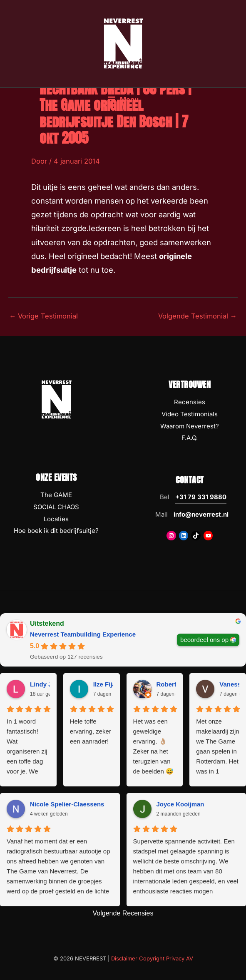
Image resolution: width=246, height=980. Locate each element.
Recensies (190, 402)
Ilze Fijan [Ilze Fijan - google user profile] (106, 684)
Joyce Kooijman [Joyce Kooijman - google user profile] (180, 804)
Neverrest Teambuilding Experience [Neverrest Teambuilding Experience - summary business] (83, 634)
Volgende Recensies (123, 913)
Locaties (56, 519)
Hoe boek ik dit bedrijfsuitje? (56, 531)
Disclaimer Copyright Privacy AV (152, 958)
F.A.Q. (190, 438)
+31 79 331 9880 (201, 497)
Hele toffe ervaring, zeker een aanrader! (91, 731)
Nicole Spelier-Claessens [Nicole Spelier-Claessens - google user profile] (67, 804)
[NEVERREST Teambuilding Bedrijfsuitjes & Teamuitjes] (123, 43)
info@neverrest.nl (201, 514)
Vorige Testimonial (43, 316)
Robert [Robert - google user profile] (166, 684)
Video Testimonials (190, 414)
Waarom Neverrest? (190, 426)
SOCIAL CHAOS (56, 507)
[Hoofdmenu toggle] (123, 100)
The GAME (56, 495)
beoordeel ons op (204, 640)
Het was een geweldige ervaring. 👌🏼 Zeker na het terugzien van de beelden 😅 (153, 746)
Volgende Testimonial (198, 316)
